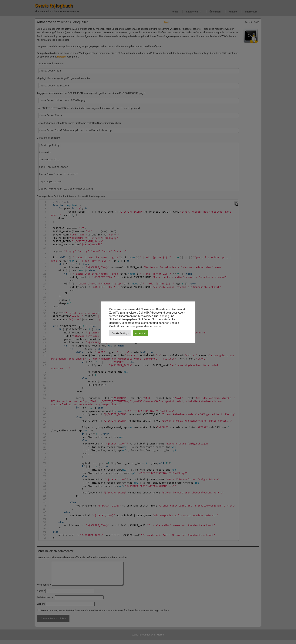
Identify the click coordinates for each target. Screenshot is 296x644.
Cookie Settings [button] (120, 333)
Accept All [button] (141, 333)
